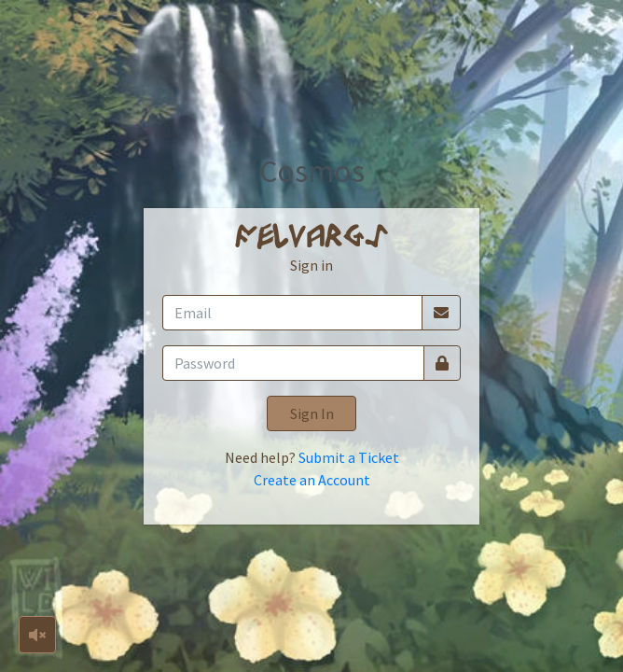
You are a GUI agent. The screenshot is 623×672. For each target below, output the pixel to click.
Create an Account (312, 480)
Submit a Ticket (349, 457)
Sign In (312, 413)
